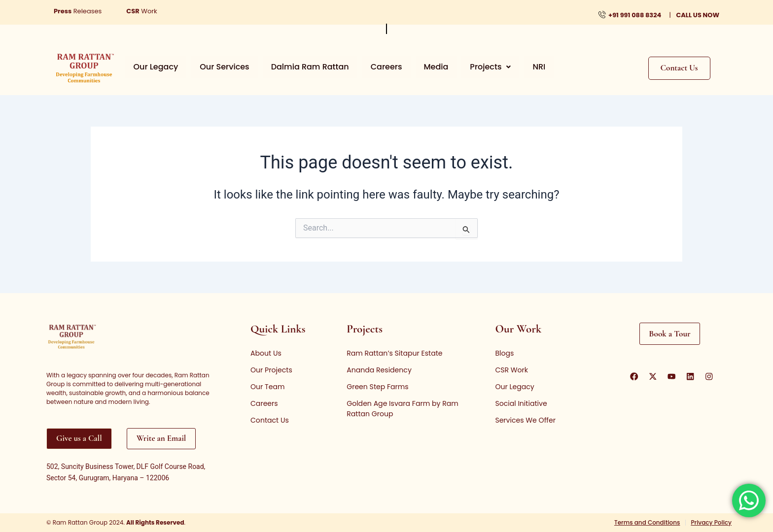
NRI (501, 67)
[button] (458, 67)
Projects (458, 67)
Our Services (215, 67)
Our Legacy (153, 67)
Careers (366, 67)
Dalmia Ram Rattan (295, 67)
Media (410, 67)
